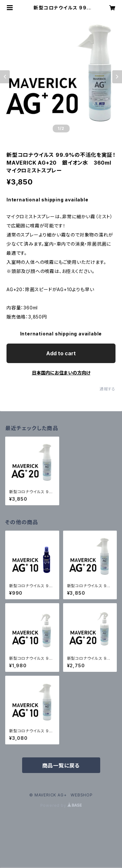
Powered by (61, 805)
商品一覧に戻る (61, 766)
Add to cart (61, 353)
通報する (108, 389)
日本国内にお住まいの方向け (61, 373)
